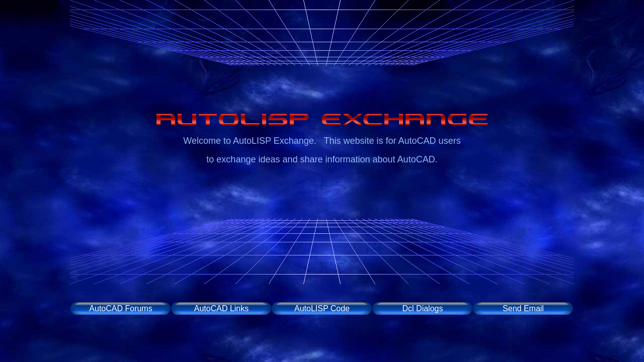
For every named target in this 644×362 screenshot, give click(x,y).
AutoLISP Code (322, 308)
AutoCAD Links (222, 308)
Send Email (523, 308)
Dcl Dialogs (423, 308)
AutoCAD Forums (120, 308)
